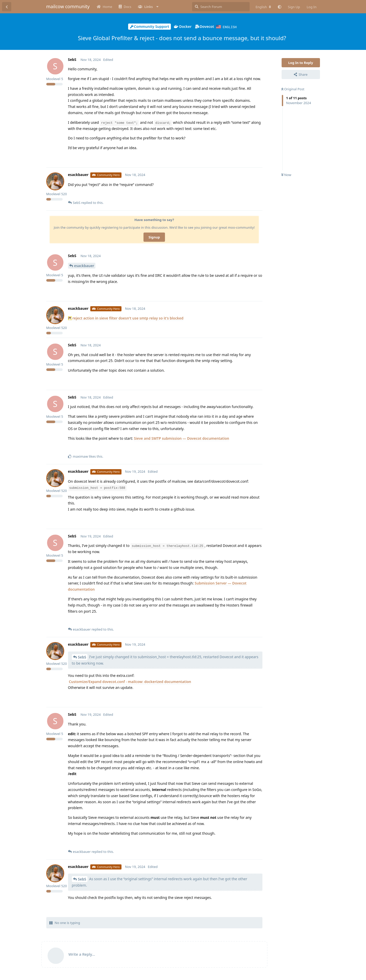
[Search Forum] (221, 7)
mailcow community (68, 6)
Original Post (293, 89)
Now (286, 174)
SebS (82, 657)
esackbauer (84, 265)
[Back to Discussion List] (7, 7)
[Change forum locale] (263, 7)
